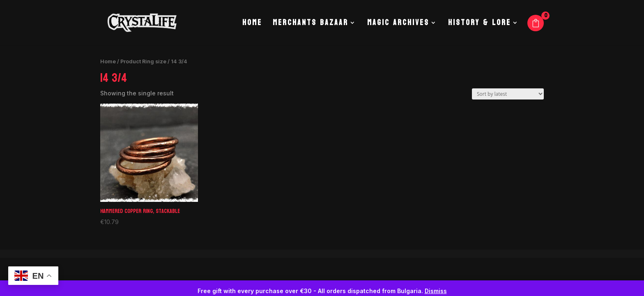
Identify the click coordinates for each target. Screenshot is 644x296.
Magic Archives (398, 25)
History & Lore (480, 25)
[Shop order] (508, 94)
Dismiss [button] (436, 291)
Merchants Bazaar (310, 25)
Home (252, 25)
